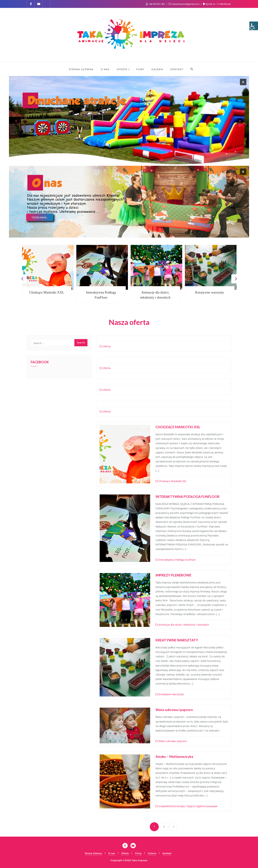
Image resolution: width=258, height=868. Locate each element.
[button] (243, 82)
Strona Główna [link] (93, 853)
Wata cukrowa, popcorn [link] (171, 741)
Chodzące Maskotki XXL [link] (47, 292)
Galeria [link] (152, 853)
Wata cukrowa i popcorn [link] (174, 710)
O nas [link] (112, 853)
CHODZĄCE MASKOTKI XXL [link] (178, 427)
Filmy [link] (138, 853)
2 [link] (164, 826)
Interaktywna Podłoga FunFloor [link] (101, 295)
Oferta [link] (105, 346)
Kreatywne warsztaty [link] (210, 292)
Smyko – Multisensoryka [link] (174, 756)
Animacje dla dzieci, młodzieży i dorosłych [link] (155, 295)
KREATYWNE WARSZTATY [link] (177, 640)
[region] (129, 121)
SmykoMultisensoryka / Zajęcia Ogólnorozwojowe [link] (187, 806)
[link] (254, 26)
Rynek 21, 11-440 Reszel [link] (217, 4)
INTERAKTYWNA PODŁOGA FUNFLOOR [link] (187, 497)
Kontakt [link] (167, 853)
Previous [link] (22, 279)
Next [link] (236, 279)
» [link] (174, 826)
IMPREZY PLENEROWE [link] (173, 575)
